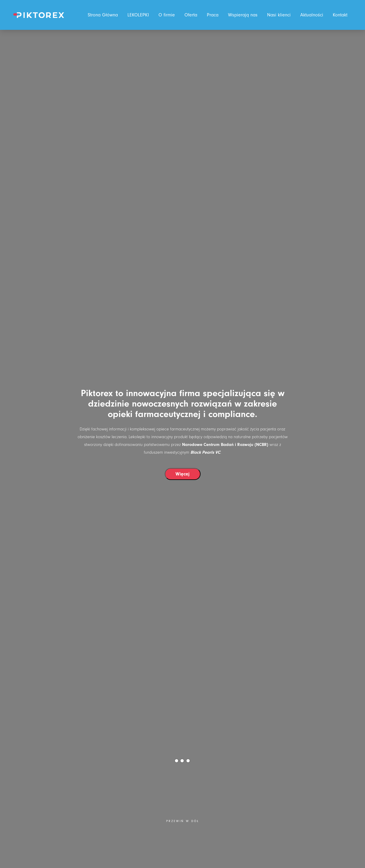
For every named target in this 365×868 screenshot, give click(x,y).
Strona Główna (103, 15)
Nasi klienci (279, 15)
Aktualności (312, 15)
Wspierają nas (243, 15)
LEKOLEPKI (138, 15)
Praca (213, 15)
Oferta (191, 15)
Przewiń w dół (183, 821)
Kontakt (340, 15)
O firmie (167, 15)
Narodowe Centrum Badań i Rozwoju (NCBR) (225, 445)
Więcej (182, 474)
